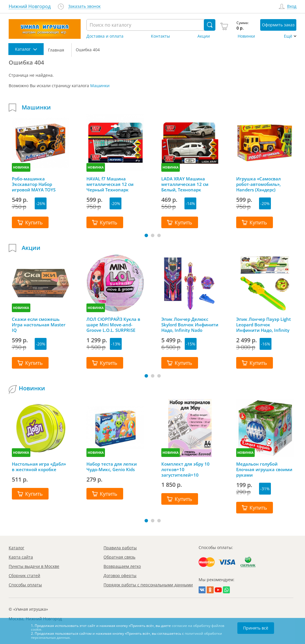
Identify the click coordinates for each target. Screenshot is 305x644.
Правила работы (120, 548)
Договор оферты (120, 576)
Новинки (246, 36)
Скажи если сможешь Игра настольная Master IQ (39, 325)
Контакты (160, 36)
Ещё (288, 36)
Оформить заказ (278, 25)
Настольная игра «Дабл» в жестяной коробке (39, 467)
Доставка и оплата (105, 36)
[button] (146, 235)
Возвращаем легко (122, 566)
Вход (292, 7)
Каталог (16, 548)
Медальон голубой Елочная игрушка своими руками (264, 469)
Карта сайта (21, 557)
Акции (204, 36)
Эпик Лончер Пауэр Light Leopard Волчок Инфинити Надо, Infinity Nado (264, 325)
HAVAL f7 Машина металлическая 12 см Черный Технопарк (110, 184)
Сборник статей (24, 576)
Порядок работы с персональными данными (148, 585)
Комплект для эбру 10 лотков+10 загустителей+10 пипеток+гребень (185, 469)
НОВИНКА (21, 167)
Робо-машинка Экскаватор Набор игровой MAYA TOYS (34, 184)
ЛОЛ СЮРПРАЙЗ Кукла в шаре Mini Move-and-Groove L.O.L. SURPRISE (113, 325)
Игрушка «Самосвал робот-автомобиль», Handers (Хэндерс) (258, 184)
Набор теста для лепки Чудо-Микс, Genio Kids (112, 467)
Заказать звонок (84, 7)
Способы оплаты (25, 585)
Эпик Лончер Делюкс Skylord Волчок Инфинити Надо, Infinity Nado (190, 325)
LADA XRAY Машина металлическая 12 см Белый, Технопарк (185, 184)
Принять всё (256, 628)
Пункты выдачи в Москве (34, 566)
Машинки (100, 86)
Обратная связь (119, 557)
